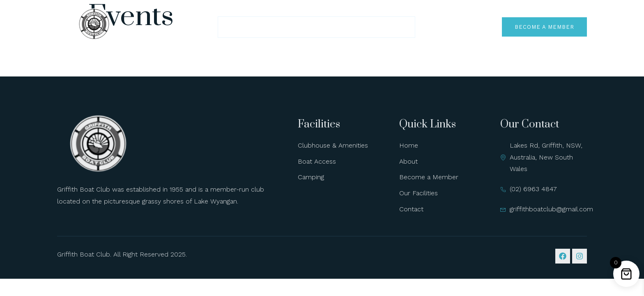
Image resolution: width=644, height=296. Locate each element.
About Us (278, 27)
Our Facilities (335, 27)
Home (237, 27)
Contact (390, 27)
